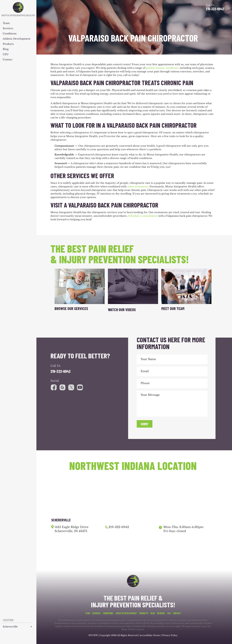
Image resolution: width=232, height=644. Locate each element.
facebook (54, 387)
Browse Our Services (71, 308)
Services (8, 28)
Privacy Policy (170, 635)
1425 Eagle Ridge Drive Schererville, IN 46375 (72, 529)
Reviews (161, 613)
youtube (71, 387)
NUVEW (93, 635)
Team (6, 23)
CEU (6, 54)
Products (8, 44)
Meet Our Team (173, 308)
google (62, 387)
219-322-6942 (215, 9)
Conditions (10, 34)
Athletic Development (17, 39)
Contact (8, 60)
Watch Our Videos (122, 310)
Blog (6, 49)
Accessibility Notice (150, 635)
